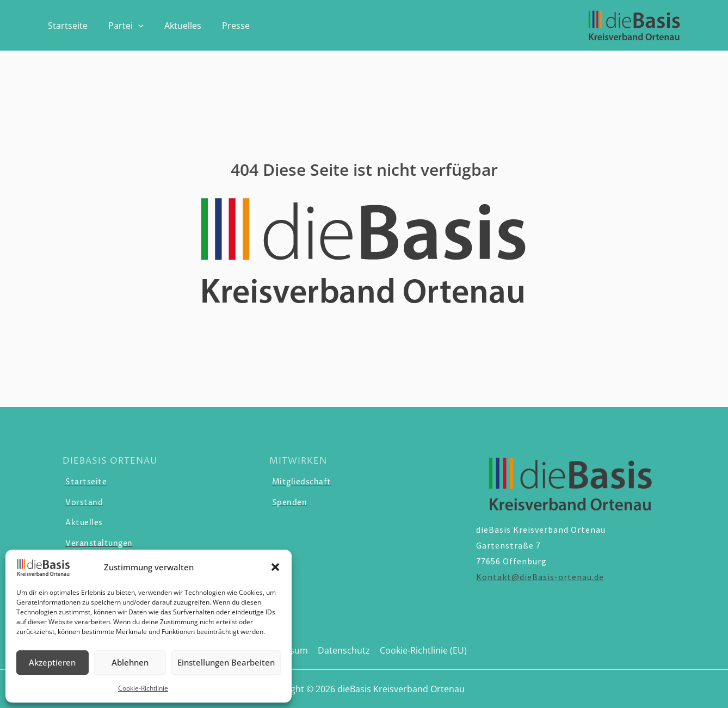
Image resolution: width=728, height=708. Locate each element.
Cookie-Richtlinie (143, 688)
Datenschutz (344, 650)
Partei (121, 26)
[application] (133, 26)
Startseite (66, 26)
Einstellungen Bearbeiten (226, 662)
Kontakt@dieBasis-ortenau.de (540, 577)
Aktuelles (175, 26)
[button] (275, 567)
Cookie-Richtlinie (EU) (422, 650)
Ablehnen (130, 662)
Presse (224, 26)
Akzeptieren (52, 662)
